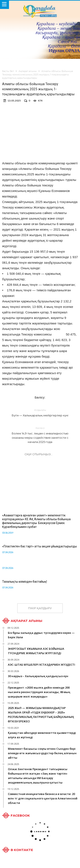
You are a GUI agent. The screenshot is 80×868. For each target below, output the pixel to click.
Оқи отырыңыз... (39, 454)
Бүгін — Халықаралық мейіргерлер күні (40, 412)
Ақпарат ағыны (28, 71)
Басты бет (8, 71)
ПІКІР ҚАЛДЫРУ (40, 608)
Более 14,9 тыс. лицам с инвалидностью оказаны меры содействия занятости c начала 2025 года (40, 435)
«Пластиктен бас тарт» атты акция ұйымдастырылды (39, 546)
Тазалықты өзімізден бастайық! (25, 582)
